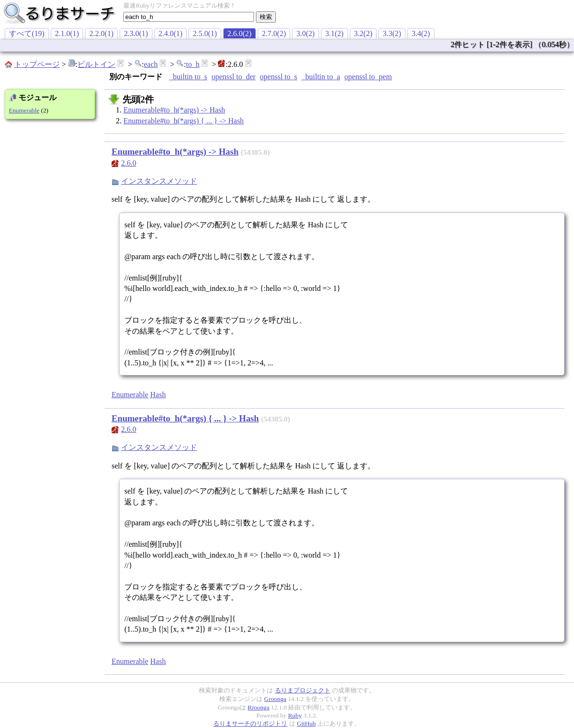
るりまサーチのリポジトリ (250, 723)
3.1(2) (334, 33)
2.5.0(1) (205, 33)
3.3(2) (392, 33)
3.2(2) (363, 33)
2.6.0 (129, 163)
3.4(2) (421, 33)
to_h (193, 64)
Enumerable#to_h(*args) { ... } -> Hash (183, 121)
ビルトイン (96, 64)
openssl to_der (233, 77)
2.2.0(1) (101, 33)
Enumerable (24, 110)
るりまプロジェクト (303, 690)
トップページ (37, 64)
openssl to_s (278, 77)
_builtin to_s (188, 77)
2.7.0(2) (274, 33)
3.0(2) (306, 33)
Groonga (275, 699)
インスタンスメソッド (159, 181)
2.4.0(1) (171, 33)
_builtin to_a (321, 77)
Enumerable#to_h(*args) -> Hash (174, 110)
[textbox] (189, 17)
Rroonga (259, 707)
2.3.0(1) (136, 33)
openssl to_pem (368, 77)
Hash (158, 395)
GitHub (306, 723)
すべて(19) (27, 33)
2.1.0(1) (67, 33)
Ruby (295, 715)
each (151, 64)
